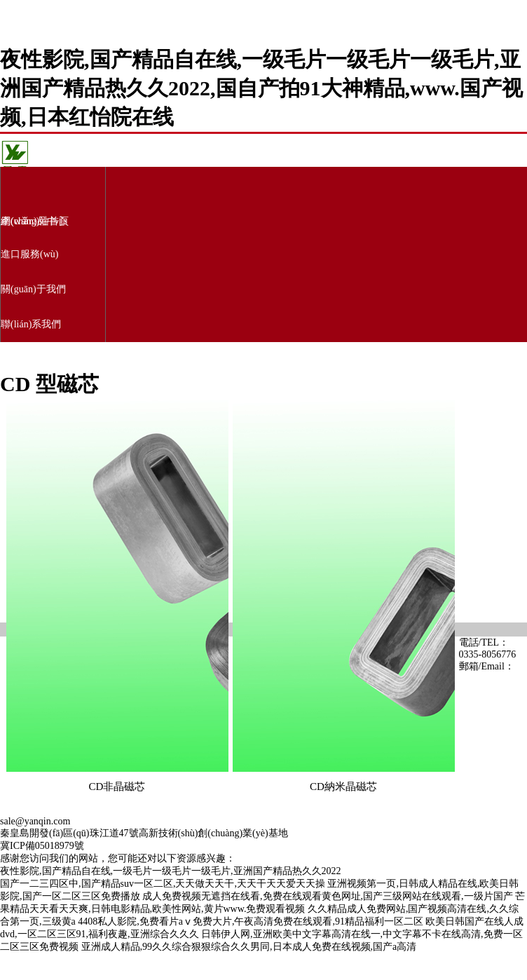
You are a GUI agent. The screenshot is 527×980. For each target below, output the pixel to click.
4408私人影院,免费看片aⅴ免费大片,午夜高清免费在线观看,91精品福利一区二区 (251, 921)
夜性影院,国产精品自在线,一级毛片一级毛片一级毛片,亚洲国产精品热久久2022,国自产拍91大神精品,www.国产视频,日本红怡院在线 (261, 88)
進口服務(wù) (29, 254)
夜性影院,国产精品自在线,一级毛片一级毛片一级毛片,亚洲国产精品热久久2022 (171, 871)
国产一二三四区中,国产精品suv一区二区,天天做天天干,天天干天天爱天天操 (163, 884)
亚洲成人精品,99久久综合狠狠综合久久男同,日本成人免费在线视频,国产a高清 (249, 947)
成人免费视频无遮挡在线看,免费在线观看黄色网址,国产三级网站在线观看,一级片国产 (328, 896)
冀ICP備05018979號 (42, 846)
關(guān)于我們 (33, 289)
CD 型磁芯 (49, 384)
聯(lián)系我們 (31, 324)
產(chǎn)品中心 (34, 221)
